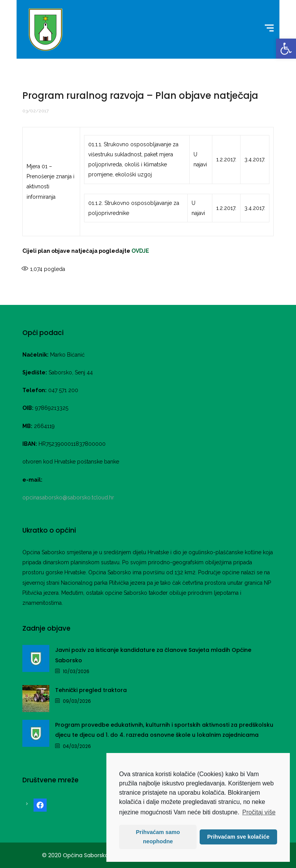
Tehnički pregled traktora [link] (91, 690)
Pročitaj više (259, 812)
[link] (286, 49)
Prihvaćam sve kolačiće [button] (238, 837)
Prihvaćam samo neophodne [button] (158, 837)
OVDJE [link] (140, 251)
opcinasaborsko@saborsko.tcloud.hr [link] (68, 497)
